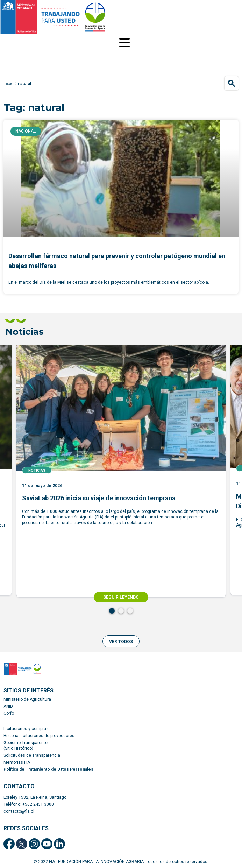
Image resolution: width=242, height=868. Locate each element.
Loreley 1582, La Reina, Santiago (35, 797)
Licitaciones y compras (26, 729)
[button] (121, 641)
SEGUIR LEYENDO (121, 597)
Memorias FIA (17, 762)
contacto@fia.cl (19, 811)
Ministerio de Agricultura (27, 699)
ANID (8, 706)
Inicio (8, 84)
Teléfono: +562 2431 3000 (29, 804)
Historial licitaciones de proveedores (39, 736)
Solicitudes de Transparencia (32, 755)
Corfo (9, 713)
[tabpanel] (121, 471)
